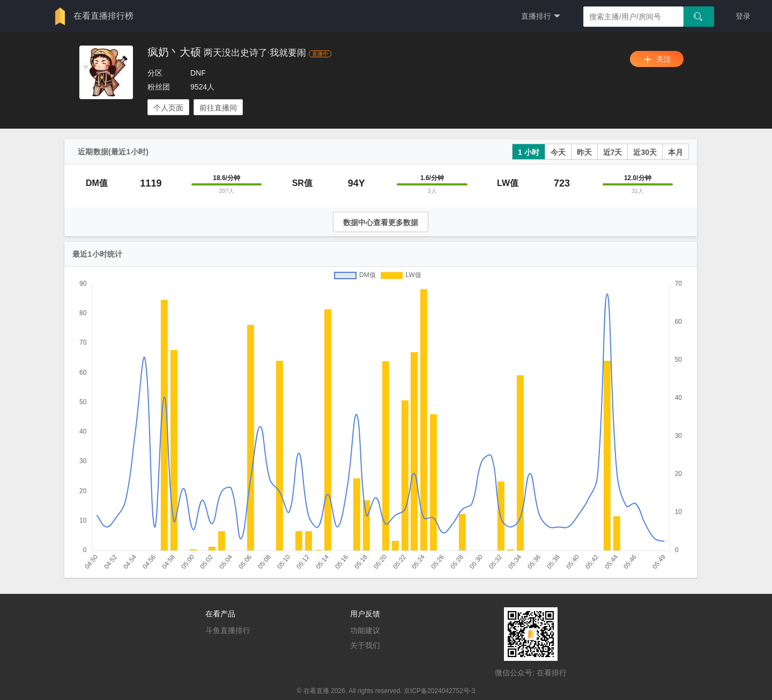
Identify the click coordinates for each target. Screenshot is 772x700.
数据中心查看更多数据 (381, 222)
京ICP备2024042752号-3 (439, 691)
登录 (743, 16)
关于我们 (365, 645)
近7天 (613, 152)
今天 (558, 152)
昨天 (584, 152)
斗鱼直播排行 (228, 630)
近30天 (645, 152)
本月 (675, 152)
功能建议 (365, 630)
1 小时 (529, 152)
